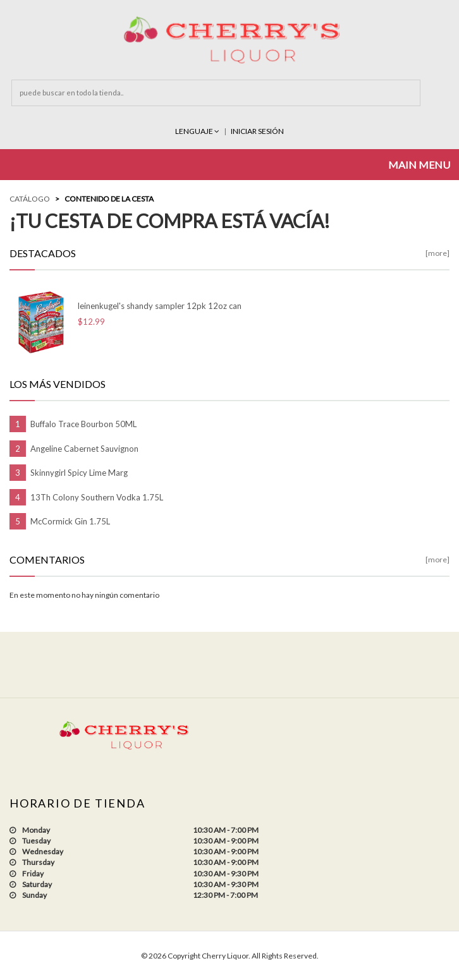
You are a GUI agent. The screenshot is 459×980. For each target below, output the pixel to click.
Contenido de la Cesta (109, 199)
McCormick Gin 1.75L (70, 521)
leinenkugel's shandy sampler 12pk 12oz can (160, 306)
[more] (438, 253)
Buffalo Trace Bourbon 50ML (83, 424)
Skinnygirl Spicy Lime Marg (79, 473)
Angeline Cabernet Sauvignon (84, 449)
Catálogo (30, 199)
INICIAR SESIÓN (257, 131)
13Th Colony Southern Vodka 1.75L (97, 497)
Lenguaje (198, 131)
